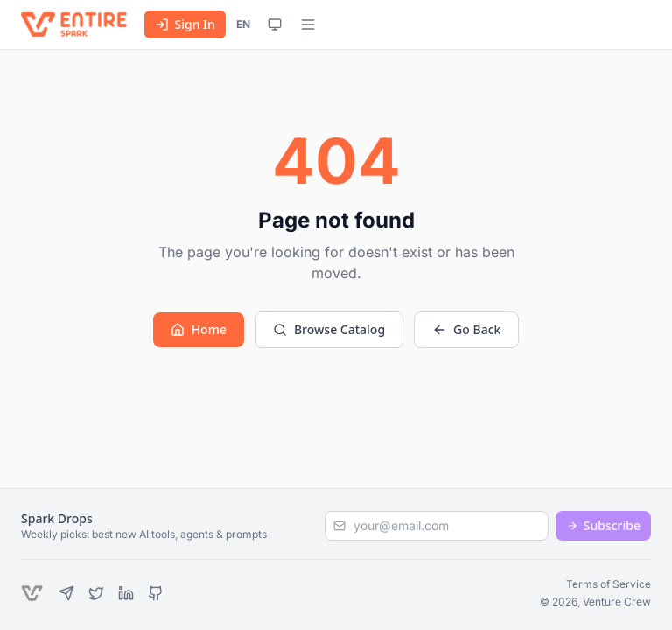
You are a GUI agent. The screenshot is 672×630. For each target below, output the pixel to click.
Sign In (185, 24)
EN (243, 24)
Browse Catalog (329, 329)
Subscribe (603, 525)
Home (199, 329)
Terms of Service (609, 584)
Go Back (466, 329)
